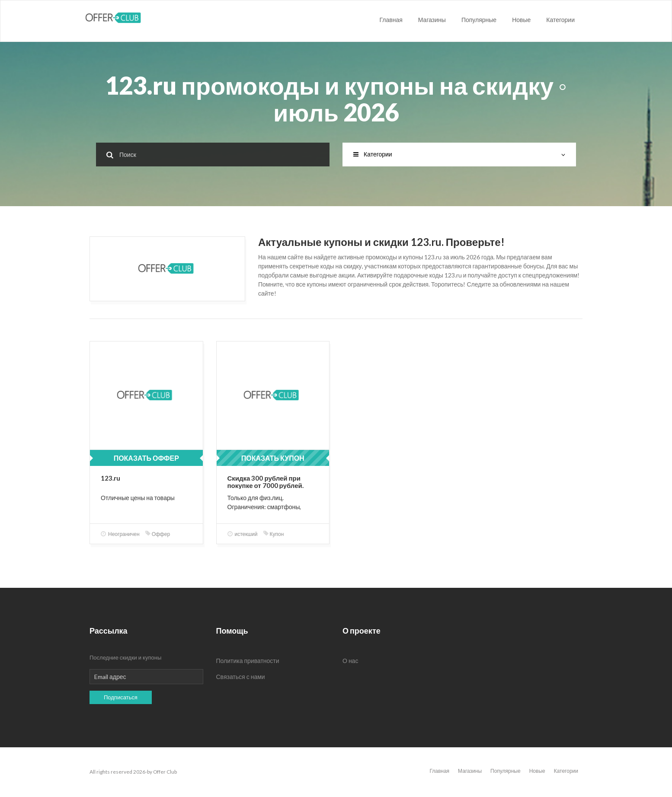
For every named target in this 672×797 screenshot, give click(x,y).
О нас (350, 661)
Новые (521, 20)
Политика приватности (248, 661)
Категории (560, 20)
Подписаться (121, 697)
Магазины (432, 20)
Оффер (158, 534)
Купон (274, 534)
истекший (243, 534)
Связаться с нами (241, 677)
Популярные (479, 20)
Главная (391, 20)
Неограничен (120, 534)
